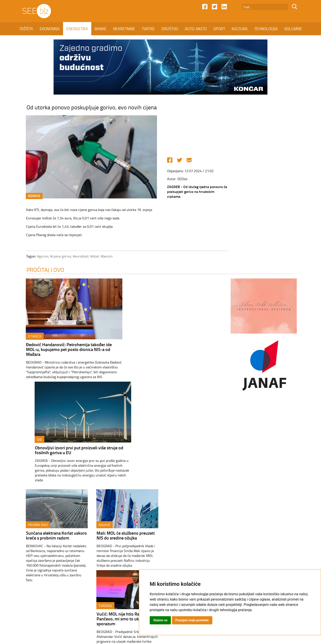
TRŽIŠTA (26, 29)
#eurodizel (79, 256)
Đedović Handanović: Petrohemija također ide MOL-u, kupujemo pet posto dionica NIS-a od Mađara (67, 350)
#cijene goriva (59, 256)
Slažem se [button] (160, 620)
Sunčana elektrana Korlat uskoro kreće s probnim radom (54, 433)
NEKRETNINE (124, 29)
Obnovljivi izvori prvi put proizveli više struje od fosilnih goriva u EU (174, 347)
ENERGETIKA (77, 29)
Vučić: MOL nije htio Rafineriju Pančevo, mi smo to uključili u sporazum (193, 436)
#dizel (93, 256)
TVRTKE (148, 29)
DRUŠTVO (170, 29)
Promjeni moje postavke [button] (192, 620)
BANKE (101, 29)
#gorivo (41, 256)
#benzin (105, 256)
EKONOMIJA (50, 29)
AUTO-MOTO (196, 29)
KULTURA (240, 29)
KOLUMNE (293, 29)
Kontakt (120, 606)
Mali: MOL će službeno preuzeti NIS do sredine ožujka (124, 433)
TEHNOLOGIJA (266, 29)
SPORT (219, 29)
